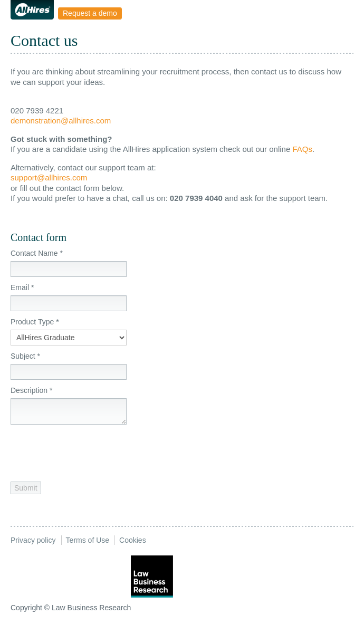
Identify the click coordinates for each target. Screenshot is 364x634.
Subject (25, 356)
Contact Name (37, 253)
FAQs (302, 149)
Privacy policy (33, 540)
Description (31, 390)
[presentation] (91, 450)
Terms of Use (88, 540)
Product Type (35, 322)
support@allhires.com (49, 177)
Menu (133, 13)
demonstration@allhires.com (61, 121)
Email (22, 287)
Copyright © (30, 608)
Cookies (133, 540)
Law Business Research (91, 608)
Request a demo (90, 13)
